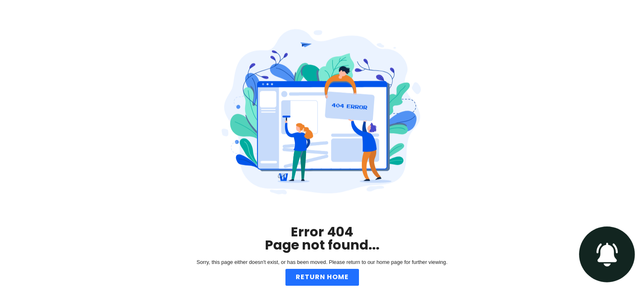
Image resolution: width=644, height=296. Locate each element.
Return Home (322, 277)
